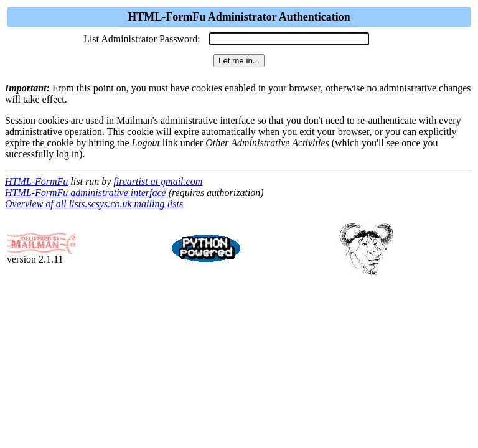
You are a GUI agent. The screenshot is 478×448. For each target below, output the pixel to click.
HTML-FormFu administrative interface (86, 193)
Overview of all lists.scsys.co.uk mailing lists (94, 204)
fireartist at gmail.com (158, 181)
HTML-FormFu (36, 181)
